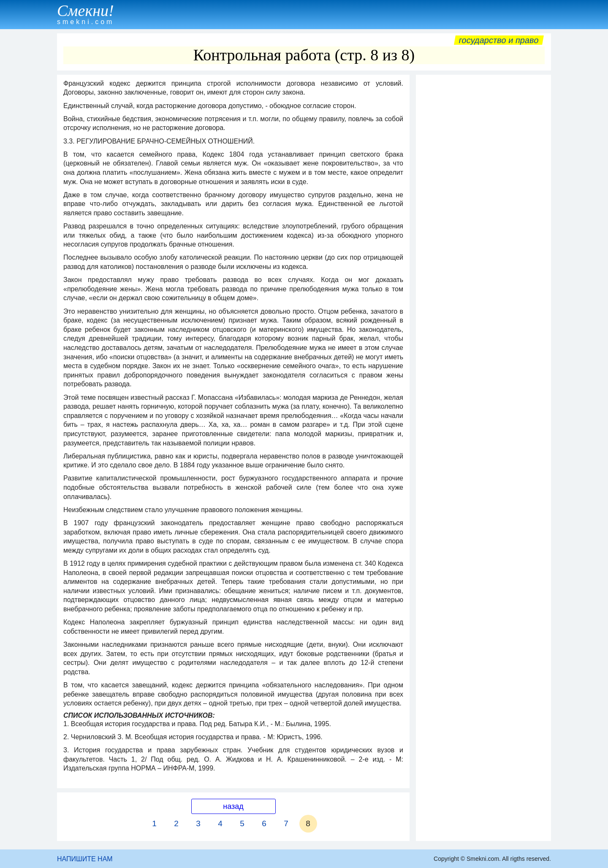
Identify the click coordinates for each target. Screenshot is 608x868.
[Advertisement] (483, 206)
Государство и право (499, 40)
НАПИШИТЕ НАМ (85, 859)
